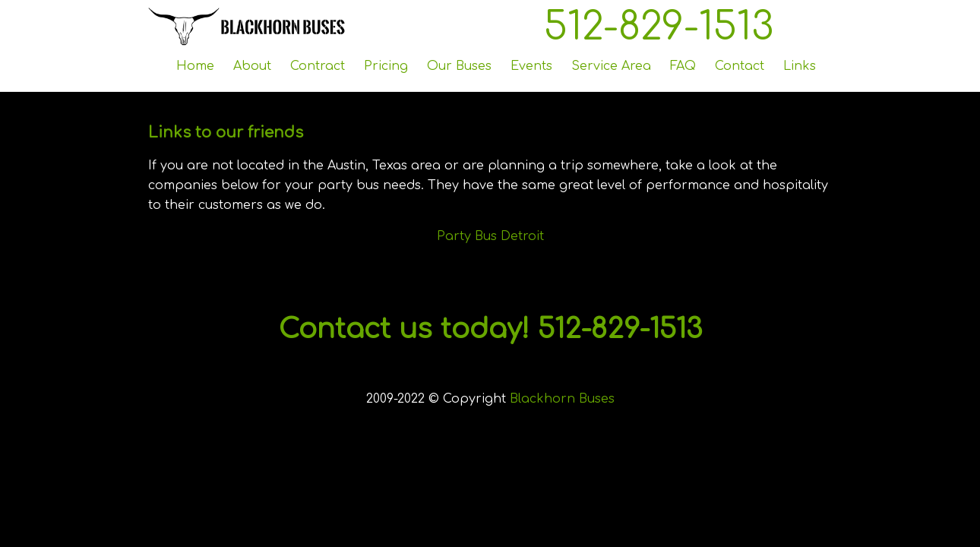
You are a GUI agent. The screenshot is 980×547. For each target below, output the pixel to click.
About (252, 66)
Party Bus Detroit (490, 236)
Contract (318, 66)
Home (195, 66)
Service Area (611, 66)
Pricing (386, 66)
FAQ (683, 66)
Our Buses (459, 66)
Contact (740, 66)
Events (531, 66)
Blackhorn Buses (562, 399)
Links (800, 66)
